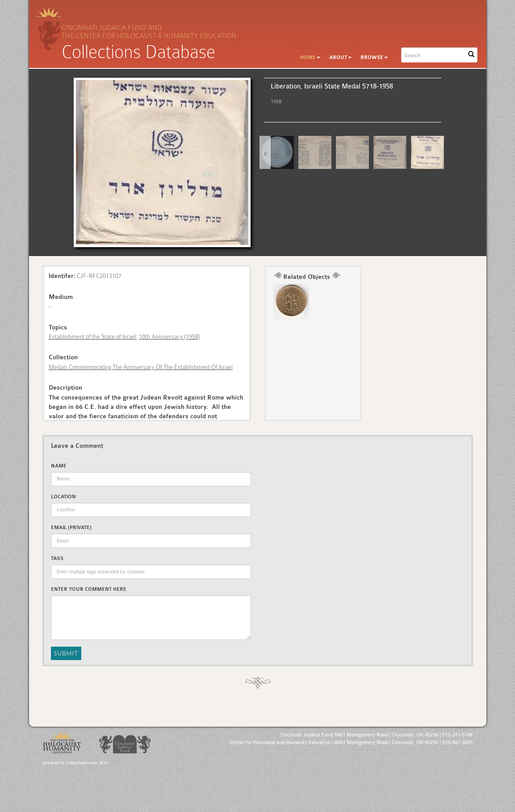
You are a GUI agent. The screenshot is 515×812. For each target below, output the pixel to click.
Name (59, 466)
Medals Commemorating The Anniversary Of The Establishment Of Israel (141, 367)
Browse (374, 57)
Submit (66, 653)
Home (310, 57)
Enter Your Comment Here (89, 589)
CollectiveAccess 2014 (87, 763)
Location (63, 497)
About (340, 57)
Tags (57, 558)
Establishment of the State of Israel (92, 337)
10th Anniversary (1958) (170, 337)
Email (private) (71, 528)
